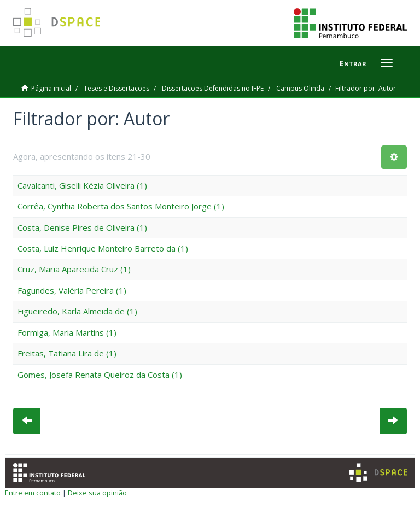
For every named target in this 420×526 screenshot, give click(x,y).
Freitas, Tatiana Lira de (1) (67, 353)
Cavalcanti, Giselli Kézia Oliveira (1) (82, 185)
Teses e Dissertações (116, 88)
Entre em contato (33, 493)
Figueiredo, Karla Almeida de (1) (77, 311)
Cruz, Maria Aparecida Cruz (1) (74, 269)
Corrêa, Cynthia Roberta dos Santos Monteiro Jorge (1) (121, 206)
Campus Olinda (300, 88)
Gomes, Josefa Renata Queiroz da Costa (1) (100, 375)
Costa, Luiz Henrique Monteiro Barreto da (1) (103, 248)
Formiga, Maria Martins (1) (67, 332)
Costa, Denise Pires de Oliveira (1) (82, 227)
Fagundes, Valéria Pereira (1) (72, 290)
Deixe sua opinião (97, 493)
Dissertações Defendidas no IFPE (213, 88)
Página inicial (51, 88)
